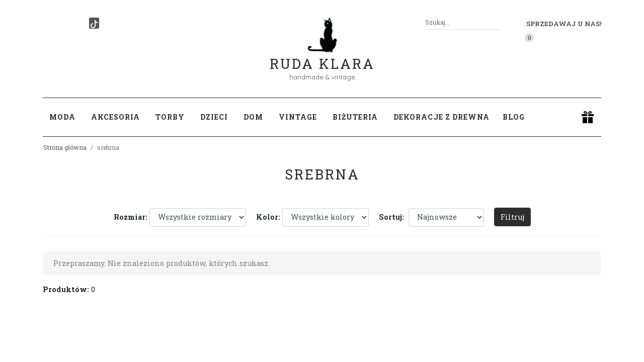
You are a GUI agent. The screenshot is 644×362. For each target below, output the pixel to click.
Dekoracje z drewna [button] (441, 117)
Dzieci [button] (214, 117)
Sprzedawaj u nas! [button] (564, 24)
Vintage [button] (298, 117)
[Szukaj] (497, 22)
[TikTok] (94, 23)
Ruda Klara (322, 56)
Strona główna (65, 147)
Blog (514, 117)
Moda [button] (62, 117)
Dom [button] (253, 117)
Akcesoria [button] (115, 117)
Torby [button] (170, 117)
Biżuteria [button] (355, 117)
